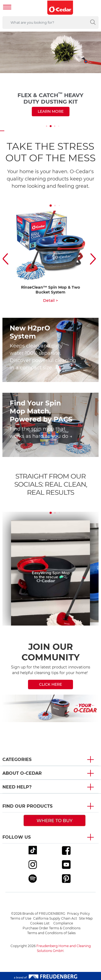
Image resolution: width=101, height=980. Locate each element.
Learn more (51, 111)
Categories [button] (17, 759)
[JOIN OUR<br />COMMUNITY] (50, 665)
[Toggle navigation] (7, 8)
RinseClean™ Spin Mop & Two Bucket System (50, 290)
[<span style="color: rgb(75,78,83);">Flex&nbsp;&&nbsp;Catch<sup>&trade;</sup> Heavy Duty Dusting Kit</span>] (50, 79)
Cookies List (40, 923)
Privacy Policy (79, 914)
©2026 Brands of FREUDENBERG (38, 914)
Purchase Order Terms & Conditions (52, 928)
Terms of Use (21, 918)
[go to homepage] (60, 8)
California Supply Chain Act (55, 918)
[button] (7, 259)
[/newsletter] (50, 708)
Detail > (50, 301)
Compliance (63, 923)
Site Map (86, 918)
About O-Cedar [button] (22, 773)
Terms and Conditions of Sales (51, 933)
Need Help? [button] (17, 787)
